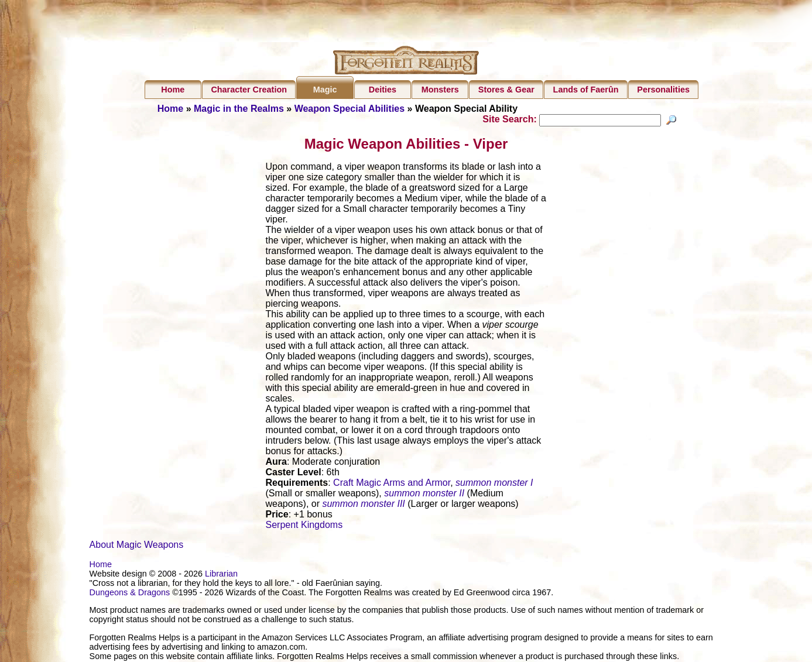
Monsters (440, 90)
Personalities (663, 90)
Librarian (221, 575)
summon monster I (494, 484)
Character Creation (249, 90)
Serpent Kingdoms (304, 526)
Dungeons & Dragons (130, 594)
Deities (383, 90)
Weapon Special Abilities (350, 109)
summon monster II (424, 495)
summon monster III (363, 505)
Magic (325, 90)
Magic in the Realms (239, 109)
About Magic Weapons (137, 546)
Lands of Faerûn (586, 90)
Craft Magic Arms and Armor (392, 484)
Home (173, 90)
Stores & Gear (506, 90)
